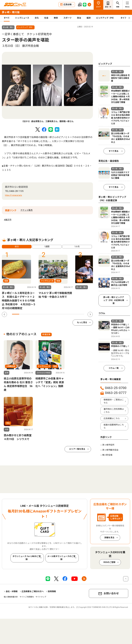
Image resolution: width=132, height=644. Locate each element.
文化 (37, 18)
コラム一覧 (114, 368)
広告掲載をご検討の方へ (33, 591)
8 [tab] (66, 314)
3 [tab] (30, 314)
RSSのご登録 (109, 562)
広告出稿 (67, 4)
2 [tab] (23, 314)
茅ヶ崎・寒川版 (11, 12)
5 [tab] (44, 314)
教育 (56, 18)
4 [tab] (37, 314)
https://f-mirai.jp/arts (13, 195)
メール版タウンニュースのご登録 (61, 558)
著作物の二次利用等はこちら (114, 411)
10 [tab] (81, 314)
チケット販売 (26, 210)
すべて (7, 18)
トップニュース (22, 18)
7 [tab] (59, 314)
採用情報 (52, 591)
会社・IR (108, 7)
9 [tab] (73, 314)
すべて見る (114, 151)
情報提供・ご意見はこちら (114, 401)
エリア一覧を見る (77, 449)
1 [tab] (16, 314)
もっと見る (82, 322)
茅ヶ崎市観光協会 (110, 450)
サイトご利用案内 (27, 597)
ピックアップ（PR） (106, 18)
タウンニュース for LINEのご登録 (27, 558)
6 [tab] (52, 314)
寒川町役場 (107, 455)
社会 (46, 18)
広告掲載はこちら (112, 418)
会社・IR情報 (12, 591)
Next (90, 314)
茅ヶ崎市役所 (108, 445)
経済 (89, 18)
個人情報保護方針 (11, 597)
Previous (4, 314)
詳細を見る (109, 538)
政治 (79, 18)
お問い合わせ (111, 593)
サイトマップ (41, 597)
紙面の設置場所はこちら (114, 426)
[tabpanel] (47, 87)
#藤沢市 (8, 220)
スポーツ (67, 18)
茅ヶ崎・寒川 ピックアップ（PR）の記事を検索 (114, 300)
